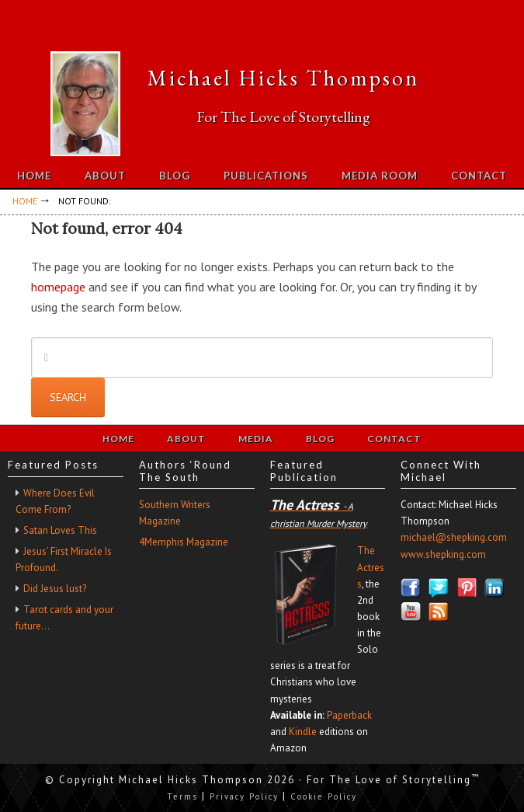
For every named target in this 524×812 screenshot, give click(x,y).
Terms (182, 796)
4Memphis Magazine (184, 542)
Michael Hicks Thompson (283, 78)
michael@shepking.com (454, 537)
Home (118, 439)
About (186, 439)
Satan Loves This (60, 530)
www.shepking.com (443, 554)
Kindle (303, 732)
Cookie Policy (324, 796)
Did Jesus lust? (55, 589)
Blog (320, 439)
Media (256, 439)
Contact (394, 439)
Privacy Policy (244, 796)
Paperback (349, 715)
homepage (58, 287)
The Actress (371, 567)
